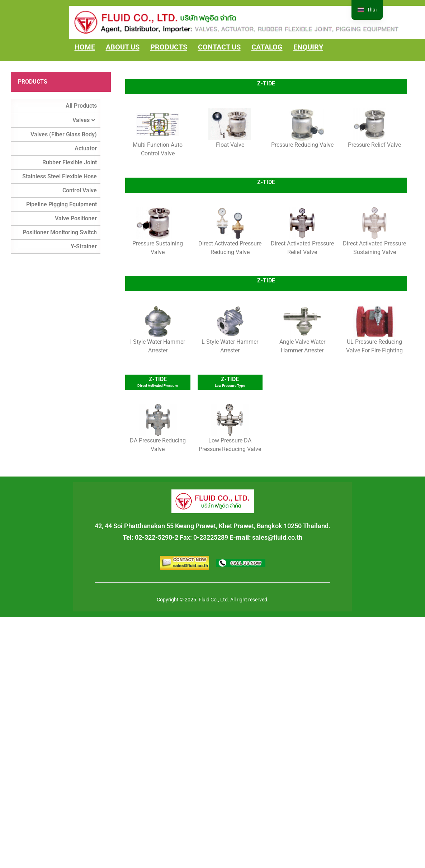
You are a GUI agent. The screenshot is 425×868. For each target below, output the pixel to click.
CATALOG (267, 47)
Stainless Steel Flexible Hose (60, 176)
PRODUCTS (169, 47)
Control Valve (80, 190)
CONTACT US (219, 47)
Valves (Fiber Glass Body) (64, 134)
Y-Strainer (84, 246)
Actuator (86, 148)
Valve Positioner (76, 218)
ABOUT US (123, 47)
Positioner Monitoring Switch (60, 232)
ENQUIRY (308, 47)
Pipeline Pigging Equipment (62, 204)
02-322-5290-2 (157, 537)
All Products (81, 106)
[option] (367, 10)
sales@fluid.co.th (277, 537)
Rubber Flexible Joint (70, 162)
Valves (84, 120)
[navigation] (367, 10)
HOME (85, 47)
